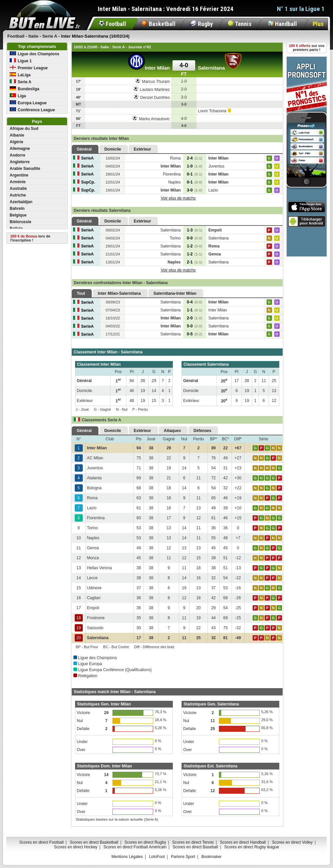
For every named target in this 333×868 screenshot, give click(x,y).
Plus (318, 24)
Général (84, 149)
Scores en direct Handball (243, 842)
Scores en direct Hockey (76, 847)
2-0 (195, 318)
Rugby (201, 24)
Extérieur (142, 149)
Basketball (159, 24)
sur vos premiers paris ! (307, 48)
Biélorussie (21, 222)
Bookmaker (211, 857)
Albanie (17, 135)
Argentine (19, 175)
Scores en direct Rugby (145, 842)
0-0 (195, 238)
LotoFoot (157, 857)
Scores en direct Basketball (94, 842)
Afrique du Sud (24, 129)
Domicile (113, 149)
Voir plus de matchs (178, 198)
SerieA (83, 158)
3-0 (195, 190)
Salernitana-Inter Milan (175, 293)
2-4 (195, 158)
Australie (18, 189)
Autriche (18, 195)
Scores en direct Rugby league (252, 847)
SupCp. (84, 182)
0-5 (195, 334)
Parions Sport (183, 857)
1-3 (195, 230)
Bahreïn (17, 209)
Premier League (29, 68)
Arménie (18, 182)
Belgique (18, 215)
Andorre (18, 155)
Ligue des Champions (35, 54)
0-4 (195, 302)
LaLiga (20, 75)
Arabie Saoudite (25, 169)
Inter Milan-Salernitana (119, 293)
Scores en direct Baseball (196, 847)
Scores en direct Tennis (193, 842)
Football (112, 24)
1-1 (195, 310)
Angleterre (20, 162)
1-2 (195, 246)
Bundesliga (25, 89)
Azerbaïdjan (21, 202)
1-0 (195, 166)
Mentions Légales (127, 857)
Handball (282, 24)
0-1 (195, 174)
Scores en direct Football (42, 842)
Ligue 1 (21, 61)
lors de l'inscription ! (30, 238)
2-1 (195, 262)
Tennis (240, 24)
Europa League (28, 103)
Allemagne (20, 149)
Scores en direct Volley (292, 842)
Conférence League (32, 110)
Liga (18, 96)
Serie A (21, 82)
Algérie (17, 142)
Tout (81, 293)
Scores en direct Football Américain (135, 847)
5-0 (195, 326)
